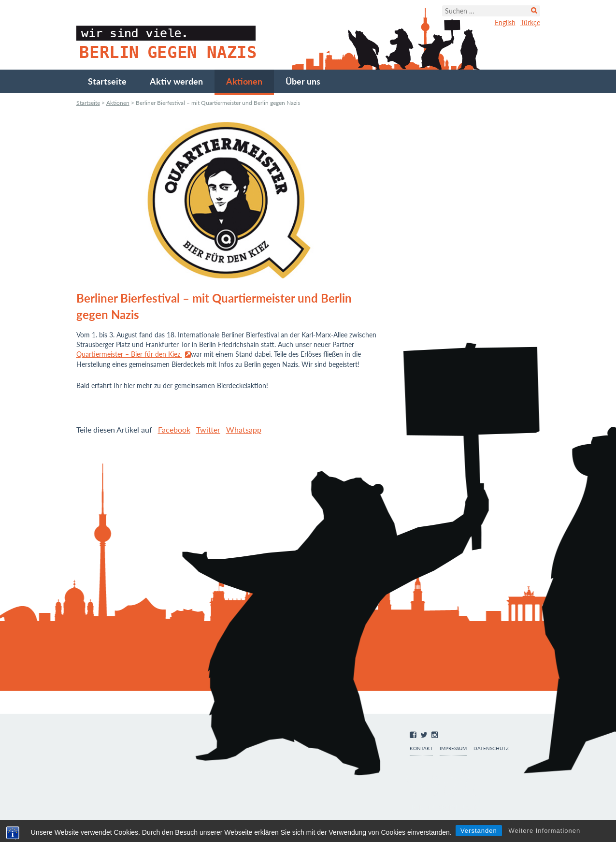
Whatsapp (244, 429)
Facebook (174, 429)
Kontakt (421, 748)
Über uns (303, 81)
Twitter (208, 429)
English (505, 22)
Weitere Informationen (545, 831)
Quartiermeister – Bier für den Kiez (129, 354)
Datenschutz (491, 748)
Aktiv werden (176, 81)
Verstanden (479, 831)
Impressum (453, 748)
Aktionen (244, 81)
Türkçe (530, 22)
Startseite (107, 81)
